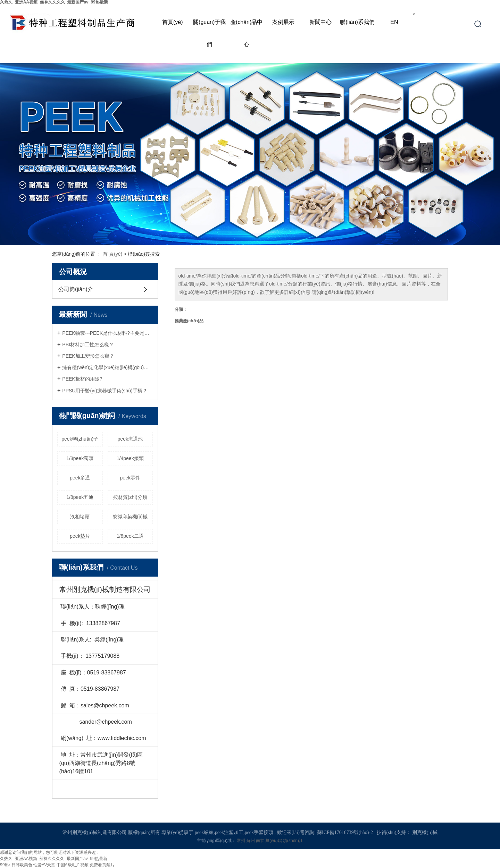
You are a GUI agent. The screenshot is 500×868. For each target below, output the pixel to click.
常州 (241, 841)
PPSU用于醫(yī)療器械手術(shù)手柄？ (105, 391)
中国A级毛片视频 (73, 865)
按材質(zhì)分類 (130, 497)
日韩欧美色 (22, 865)
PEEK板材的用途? (82, 379)
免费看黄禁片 (102, 865)
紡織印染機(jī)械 (130, 517)
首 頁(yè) (112, 254)
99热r (5, 865)
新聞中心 (320, 22)
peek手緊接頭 (259, 832)
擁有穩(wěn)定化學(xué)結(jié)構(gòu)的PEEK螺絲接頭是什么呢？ (107, 367)
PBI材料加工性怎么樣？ (88, 344)
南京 (261, 841)
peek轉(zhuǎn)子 (80, 439)
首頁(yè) (173, 22)
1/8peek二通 (130, 536)
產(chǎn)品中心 (246, 33)
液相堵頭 (80, 517)
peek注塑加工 (229, 832)
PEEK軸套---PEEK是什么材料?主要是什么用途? (107, 333)
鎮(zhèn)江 (293, 841)
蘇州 (251, 841)
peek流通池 (130, 439)
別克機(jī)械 (425, 832)
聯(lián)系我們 (357, 22)
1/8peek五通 (80, 497)
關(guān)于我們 (209, 33)
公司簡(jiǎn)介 (76, 289)
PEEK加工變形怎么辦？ (88, 356)
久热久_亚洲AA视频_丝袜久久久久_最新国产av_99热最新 (54, 859)
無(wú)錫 (274, 841)
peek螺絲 (204, 832)
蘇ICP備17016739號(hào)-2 (345, 832)
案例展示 (283, 22)
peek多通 (80, 478)
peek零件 (130, 478)
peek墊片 (80, 536)
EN (394, 22)
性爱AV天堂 (44, 865)
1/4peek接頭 (130, 458)
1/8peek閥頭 (80, 458)
